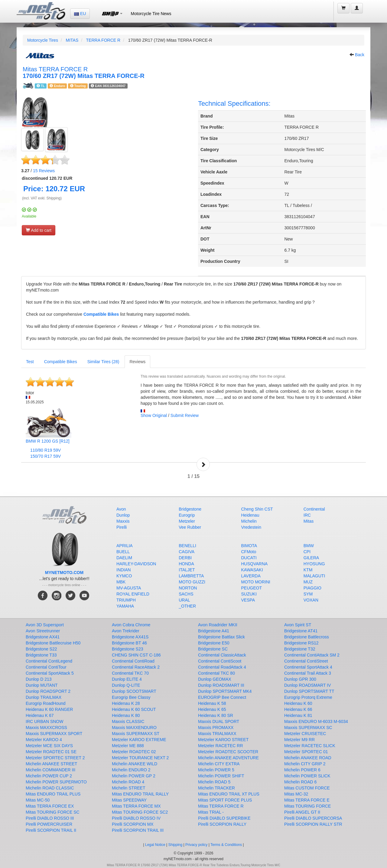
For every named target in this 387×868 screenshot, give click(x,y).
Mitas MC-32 (296, 794)
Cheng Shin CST (257, 509)
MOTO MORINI (256, 582)
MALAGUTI (314, 576)
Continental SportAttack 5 (50, 673)
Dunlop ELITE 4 (127, 679)
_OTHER (187, 606)
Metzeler (187, 521)
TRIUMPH (126, 600)
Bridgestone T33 (41, 655)
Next (203, 464)
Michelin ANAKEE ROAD (308, 758)
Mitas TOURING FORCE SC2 (140, 812)
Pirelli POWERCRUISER (49, 824)
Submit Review (185, 415)
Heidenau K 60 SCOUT (134, 709)
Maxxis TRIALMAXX (217, 734)
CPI (307, 552)
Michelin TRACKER (216, 788)
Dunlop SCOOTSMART (134, 691)
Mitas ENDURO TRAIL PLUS (53, 794)
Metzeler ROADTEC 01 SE (51, 752)
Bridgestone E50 (214, 643)
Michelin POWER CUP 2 (49, 776)
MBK (121, 582)
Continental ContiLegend (49, 661)
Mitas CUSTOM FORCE (307, 788)
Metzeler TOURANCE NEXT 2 (140, 758)
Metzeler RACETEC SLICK (310, 746)
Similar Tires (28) (103, 362)
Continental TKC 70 (130, 673)
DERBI (185, 558)
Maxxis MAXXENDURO (134, 728)
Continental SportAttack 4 (308, 667)
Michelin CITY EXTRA (219, 764)
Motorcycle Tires (43, 40)
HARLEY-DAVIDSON (136, 564)
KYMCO (124, 576)
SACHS (186, 594)
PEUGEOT (252, 588)
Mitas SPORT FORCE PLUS (225, 800)
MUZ (308, 582)
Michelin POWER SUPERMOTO (56, 782)
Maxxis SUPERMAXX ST (136, 734)
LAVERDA (251, 576)
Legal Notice (155, 845)
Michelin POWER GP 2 (134, 776)
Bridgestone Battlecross (307, 637)
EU (80, 14)
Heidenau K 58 (212, 703)
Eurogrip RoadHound (46, 703)
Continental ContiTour (46, 667)
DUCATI (249, 558)
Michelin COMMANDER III (50, 770)
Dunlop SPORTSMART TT (309, 691)
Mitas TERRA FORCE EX (50, 806)
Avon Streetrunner (43, 631)
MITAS (72, 40)
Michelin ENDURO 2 (131, 770)
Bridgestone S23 (128, 649)
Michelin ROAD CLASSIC (50, 788)
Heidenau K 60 (298, 703)
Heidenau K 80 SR (216, 715)
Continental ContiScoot (220, 661)
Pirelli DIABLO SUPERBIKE (224, 818)
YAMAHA (125, 606)
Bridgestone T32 (300, 649)
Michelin (249, 521)
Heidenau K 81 (298, 715)
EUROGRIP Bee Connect (222, 697)
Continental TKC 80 (216, 673)
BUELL (123, 552)
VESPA (248, 600)
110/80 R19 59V (46, 450)
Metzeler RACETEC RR (221, 746)
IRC (307, 515)
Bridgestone (190, 509)
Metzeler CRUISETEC (305, 734)
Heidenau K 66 (298, 709)
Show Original (154, 415)
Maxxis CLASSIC (128, 721)
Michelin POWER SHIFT (221, 776)
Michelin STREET (128, 788)
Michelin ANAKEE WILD (135, 764)
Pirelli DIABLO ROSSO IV (136, 818)
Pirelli (122, 527)
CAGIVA (187, 552)
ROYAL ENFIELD (133, 594)
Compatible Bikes (101, 314)
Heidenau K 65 (212, 709)
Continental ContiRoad (133, 661)
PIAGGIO (312, 588)
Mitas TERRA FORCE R (221, 806)
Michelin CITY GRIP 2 (305, 764)
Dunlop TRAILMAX (44, 697)
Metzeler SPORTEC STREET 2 (55, 758)
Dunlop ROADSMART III (221, 685)
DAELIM (124, 558)
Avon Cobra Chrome (131, 625)
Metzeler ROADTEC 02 (134, 752)
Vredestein (251, 527)
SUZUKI (249, 594)
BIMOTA (249, 546)
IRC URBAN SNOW (44, 721)
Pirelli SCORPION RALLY (222, 824)
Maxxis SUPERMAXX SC (308, 728)
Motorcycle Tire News (151, 14)
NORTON (188, 588)
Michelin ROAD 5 (214, 782)
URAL (184, 600)
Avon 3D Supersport (45, 625)
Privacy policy (196, 845)
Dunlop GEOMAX (215, 679)
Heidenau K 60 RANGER (49, 709)
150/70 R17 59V (46, 456)
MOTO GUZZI (192, 582)
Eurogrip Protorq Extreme (308, 697)
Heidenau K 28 (126, 703)
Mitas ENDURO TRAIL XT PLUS (229, 794)
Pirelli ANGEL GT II (302, 812)
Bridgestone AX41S (130, 637)
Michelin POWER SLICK (307, 776)
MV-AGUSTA (129, 588)
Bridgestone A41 (214, 631)
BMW (309, 546)
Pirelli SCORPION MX (133, 824)
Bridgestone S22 (41, 649)
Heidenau (250, 515)
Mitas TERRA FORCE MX (136, 806)
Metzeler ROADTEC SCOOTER (228, 752)
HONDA (186, 564)
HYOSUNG (314, 564)
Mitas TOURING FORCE (307, 806)
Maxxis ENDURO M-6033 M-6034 (316, 721)
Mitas (309, 521)
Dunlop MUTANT (42, 685)
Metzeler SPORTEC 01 (306, 752)
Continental (314, 509)
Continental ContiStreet (306, 661)
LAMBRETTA (191, 576)
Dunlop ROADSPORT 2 (48, 691)
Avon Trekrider (126, 631)
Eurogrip (187, 515)
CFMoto (249, 552)
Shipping (176, 845)
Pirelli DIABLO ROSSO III (50, 818)
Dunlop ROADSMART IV (307, 685)
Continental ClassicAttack (222, 655)
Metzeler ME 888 (128, 746)
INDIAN (124, 570)
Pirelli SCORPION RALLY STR (313, 824)
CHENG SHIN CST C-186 (136, 655)
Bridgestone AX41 (43, 637)
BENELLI (187, 546)
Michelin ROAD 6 (300, 782)
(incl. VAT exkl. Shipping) (42, 198)
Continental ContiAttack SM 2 (312, 655)
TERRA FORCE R (103, 40)
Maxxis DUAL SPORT (219, 721)
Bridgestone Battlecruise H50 (53, 643)
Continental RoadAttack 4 (222, 667)
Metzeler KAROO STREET (223, 740)
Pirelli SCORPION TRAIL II (51, 830)
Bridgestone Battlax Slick (221, 637)
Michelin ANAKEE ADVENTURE (228, 758)
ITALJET (187, 570)
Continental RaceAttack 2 (136, 667)
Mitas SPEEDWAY (129, 800)
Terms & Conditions (226, 845)
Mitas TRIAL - (211, 812)
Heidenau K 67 (40, 715)
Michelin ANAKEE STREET (51, 764)
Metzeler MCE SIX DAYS (49, 746)
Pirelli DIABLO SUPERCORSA (313, 818)
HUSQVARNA (255, 564)
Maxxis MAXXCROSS (46, 728)
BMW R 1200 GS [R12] (48, 441)
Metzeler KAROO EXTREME (139, 740)
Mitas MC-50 (38, 800)
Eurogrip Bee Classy (131, 697)
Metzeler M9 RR (299, 740)
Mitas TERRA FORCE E (307, 800)
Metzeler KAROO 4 (44, 740)
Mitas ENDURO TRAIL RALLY (140, 794)
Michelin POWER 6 (302, 770)
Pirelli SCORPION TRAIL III (138, 830)
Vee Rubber (190, 527)
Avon (121, 509)
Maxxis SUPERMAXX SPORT (54, 734)
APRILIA (125, 546)
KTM (308, 570)
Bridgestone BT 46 (129, 643)
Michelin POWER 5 (216, 770)
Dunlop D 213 (39, 679)
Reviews (44, 171)
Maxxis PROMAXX (216, 728)
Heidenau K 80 (126, 715)
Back (360, 55)
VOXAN (311, 600)
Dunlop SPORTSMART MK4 (225, 691)
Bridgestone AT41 (301, 631)
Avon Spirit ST (298, 625)
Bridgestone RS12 (301, 643)
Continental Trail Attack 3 (308, 673)
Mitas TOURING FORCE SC (53, 812)
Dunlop (123, 515)
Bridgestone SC (213, 649)
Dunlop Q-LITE (126, 685)
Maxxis (123, 521)
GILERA (311, 558)
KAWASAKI (252, 570)
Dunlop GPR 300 (300, 679)
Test (30, 362)
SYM (308, 594)
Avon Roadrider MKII (218, 625)
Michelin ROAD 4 (128, 782)
